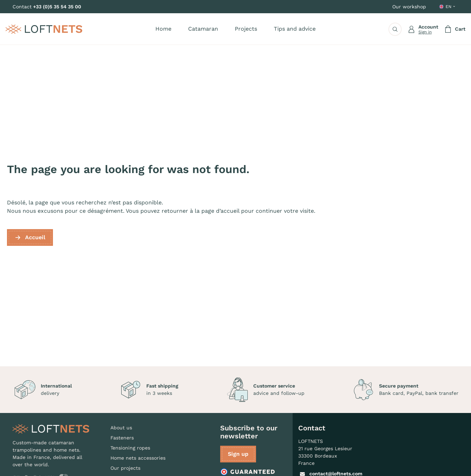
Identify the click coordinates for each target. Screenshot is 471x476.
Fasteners (122, 438)
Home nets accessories (138, 458)
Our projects (125, 468)
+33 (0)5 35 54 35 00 (57, 7)
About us (121, 428)
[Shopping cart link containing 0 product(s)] (455, 29)
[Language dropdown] (448, 7)
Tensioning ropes (130, 448)
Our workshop (409, 7)
